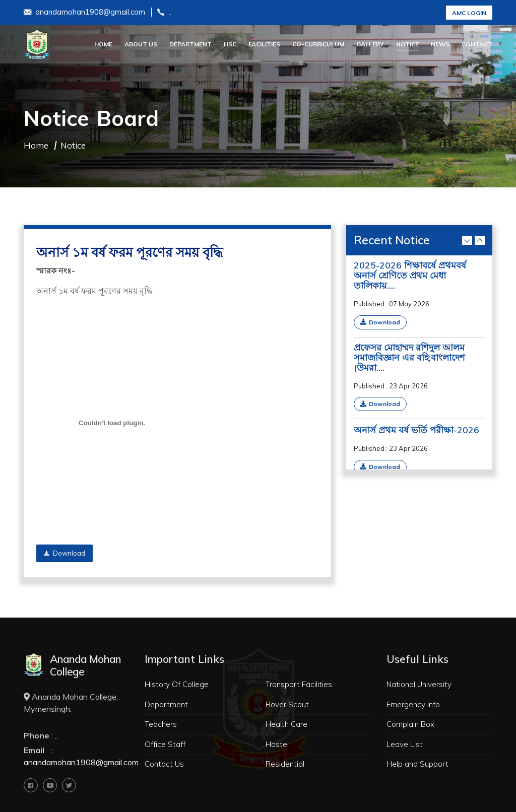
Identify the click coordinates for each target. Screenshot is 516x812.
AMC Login (469, 13)
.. (164, 13)
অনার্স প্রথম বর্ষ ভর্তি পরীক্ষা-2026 (416, 430)
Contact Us (164, 764)
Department (190, 44)
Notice (407, 44)
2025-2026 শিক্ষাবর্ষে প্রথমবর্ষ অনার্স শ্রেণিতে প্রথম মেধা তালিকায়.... (410, 276)
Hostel (277, 744)
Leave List (405, 744)
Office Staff (165, 744)
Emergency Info (413, 704)
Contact (477, 44)
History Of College (177, 684)
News (440, 44)
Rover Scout (287, 704)
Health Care (286, 724)
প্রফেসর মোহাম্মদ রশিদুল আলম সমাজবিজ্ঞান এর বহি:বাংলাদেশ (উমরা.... (409, 358)
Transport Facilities (299, 684)
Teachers (161, 724)
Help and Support (417, 764)
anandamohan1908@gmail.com (84, 13)
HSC (230, 44)
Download (64, 553)
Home (103, 44)
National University (419, 684)
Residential (285, 764)
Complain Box (410, 724)
